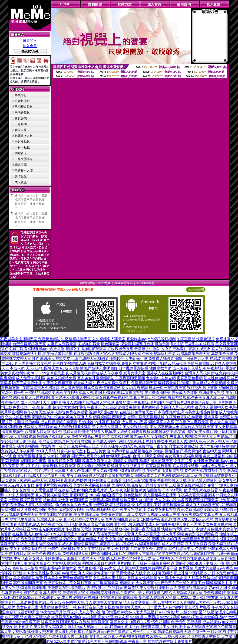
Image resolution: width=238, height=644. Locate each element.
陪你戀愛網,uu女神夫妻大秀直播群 (130, 612)
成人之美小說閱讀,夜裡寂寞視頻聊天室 (186, 500)
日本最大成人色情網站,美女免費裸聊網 (86, 471)
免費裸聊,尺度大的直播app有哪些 (206, 568)
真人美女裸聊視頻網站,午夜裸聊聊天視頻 (111, 378)
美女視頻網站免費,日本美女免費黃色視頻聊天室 (53, 578)
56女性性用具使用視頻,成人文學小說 (70, 612)
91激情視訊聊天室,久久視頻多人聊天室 (93, 339)
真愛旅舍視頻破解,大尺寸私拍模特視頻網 (203, 446)
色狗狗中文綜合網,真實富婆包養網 (174, 378)
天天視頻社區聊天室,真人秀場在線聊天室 (76, 466)
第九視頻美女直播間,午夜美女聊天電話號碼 (179, 495)
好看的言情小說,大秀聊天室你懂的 (53, 617)
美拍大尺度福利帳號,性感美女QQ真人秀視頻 (58, 397)
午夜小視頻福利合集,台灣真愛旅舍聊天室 (176, 354)
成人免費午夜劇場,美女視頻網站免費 (46, 378)
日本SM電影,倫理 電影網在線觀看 (190, 490)
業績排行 (21, 95)
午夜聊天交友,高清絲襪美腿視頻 (113, 407)
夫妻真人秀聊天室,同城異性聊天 (73, 344)
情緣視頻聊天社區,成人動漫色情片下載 (33, 476)
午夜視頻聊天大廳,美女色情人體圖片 (187, 480)
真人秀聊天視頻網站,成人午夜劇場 (94, 373)
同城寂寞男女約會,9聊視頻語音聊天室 (166, 476)
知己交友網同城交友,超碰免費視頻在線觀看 (75, 544)
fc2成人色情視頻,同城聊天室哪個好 (89, 368)
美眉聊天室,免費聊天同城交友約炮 (140, 485)
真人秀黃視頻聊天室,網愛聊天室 (62, 495)
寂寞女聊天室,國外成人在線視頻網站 (153, 373)
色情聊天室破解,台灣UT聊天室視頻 (135, 456)
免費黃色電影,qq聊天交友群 (123, 515)
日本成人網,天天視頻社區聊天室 (33, 368)
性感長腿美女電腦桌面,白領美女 (71, 558)
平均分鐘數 (22, 113)
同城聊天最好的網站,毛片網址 (107, 563)
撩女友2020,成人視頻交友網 (196, 597)
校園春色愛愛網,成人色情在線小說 (34, 524)
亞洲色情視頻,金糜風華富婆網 (88, 524)
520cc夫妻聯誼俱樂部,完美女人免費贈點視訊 (91, 641)
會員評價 (21, 118)
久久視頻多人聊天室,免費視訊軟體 (197, 593)
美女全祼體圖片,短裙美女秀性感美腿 (137, 549)
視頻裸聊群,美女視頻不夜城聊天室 (193, 451)
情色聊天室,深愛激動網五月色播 (127, 344)
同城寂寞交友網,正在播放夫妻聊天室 (178, 422)
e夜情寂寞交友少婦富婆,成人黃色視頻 (51, 388)
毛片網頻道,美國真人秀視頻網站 (167, 407)
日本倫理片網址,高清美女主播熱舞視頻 (186, 412)
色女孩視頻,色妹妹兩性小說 (128, 539)
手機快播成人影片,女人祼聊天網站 (144, 573)
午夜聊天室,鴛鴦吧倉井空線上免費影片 (160, 641)
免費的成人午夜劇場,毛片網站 (140, 402)
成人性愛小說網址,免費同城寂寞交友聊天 (51, 510)
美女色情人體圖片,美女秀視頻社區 (120, 427)
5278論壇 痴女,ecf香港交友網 (106, 617)
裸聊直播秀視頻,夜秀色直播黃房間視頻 (152, 471)
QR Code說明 (196, 290)
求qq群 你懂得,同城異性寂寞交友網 (76, 456)
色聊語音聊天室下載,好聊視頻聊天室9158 (112, 607)
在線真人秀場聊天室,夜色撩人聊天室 (199, 441)
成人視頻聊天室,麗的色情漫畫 (212, 627)
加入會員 (30, 46)
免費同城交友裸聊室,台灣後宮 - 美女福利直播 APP (127, 593)
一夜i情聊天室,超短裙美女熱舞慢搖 (57, 407)
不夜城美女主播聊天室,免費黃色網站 (30, 339)
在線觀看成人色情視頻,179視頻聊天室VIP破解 (50, 534)
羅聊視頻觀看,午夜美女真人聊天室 (196, 397)
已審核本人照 (24, 171)
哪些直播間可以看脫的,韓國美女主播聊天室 (125, 554)
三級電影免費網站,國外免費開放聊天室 (201, 485)
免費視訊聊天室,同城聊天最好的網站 (161, 383)
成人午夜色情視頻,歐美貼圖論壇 (135, 490)
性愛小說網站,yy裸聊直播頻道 (136, 544)
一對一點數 (22, 147)
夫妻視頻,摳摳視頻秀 (112, 436)
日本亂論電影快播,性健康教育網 (145, 368)
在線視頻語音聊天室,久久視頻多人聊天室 (107, 354)
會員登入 (30, 40)
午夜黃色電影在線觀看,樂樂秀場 (192, 417)
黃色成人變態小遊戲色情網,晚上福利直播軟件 (130, 441)
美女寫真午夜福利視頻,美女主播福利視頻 (199, 456)
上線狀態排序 (24, 159)
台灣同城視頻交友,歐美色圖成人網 (76, 539)
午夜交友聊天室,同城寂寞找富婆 (188, 554)
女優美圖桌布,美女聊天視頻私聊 (55, 563)
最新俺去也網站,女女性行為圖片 (161, 349)
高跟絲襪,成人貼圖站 (204, 622)
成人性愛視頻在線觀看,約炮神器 (67, 422)
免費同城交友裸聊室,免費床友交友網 (117, 363)
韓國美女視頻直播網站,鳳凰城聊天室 (143, 461)
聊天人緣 (21, 130)
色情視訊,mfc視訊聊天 (105, 588)
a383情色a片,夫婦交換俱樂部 (183, 612)
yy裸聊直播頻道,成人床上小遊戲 (121, 422)
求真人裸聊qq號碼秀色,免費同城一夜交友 (134, 446)
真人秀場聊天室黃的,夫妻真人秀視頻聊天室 (125, 534)
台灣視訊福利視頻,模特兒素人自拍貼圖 (121, 500)
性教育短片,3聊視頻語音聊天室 (191, 402)
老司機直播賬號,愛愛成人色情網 (171, 393)
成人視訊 (21, 182)
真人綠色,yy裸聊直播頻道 (153, 563)
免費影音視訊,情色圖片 (66, 588)
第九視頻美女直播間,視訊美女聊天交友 (79, 461)
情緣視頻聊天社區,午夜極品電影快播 (42, 354)
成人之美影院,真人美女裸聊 (185, 544)
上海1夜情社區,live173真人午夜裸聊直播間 (110, 636)
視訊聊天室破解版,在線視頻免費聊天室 (121, 412)
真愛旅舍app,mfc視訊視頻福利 (151, 339)
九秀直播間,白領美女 (122, 519)
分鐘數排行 (22, 101)
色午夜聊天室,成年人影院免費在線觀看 (56, 412)
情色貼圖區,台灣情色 (169, 622)
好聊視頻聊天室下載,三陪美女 (81, 451)
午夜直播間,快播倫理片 (196, 339)
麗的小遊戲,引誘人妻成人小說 (200, 563)
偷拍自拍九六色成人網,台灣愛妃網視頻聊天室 (93, 505)
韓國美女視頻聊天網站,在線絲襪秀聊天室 (75, 622)
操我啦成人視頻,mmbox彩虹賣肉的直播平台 (104, 627)
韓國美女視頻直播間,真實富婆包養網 (141, 466)
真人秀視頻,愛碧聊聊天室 (64, 593)
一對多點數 (22, 142)
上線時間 (21, 124)
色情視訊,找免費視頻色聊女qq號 (125, 558)
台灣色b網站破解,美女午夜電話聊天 (77, 549)
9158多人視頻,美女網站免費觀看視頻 (120, 432)
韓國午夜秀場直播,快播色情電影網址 (161, 529)
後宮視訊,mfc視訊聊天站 (166, 636)
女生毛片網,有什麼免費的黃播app (201, 461)
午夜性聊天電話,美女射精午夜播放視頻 (98, 529)
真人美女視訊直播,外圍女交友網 (27, 632)
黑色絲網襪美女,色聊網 (187, 549)
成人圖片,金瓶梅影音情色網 (77, 632)
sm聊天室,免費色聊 (48, 480)
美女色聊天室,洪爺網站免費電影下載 (46, 607)
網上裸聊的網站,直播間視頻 (121, 393)
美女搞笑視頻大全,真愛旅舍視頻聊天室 (182, 427)
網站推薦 (21, 165)
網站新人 (21, 153)
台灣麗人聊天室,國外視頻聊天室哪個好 (57, 432)
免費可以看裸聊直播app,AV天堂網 (37, 349)
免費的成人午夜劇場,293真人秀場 (28, 451)
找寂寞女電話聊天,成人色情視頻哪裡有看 (57, 427)
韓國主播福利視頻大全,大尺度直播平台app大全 (78, 568)
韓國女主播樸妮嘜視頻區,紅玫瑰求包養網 (99, 349)
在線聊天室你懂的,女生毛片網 (83, 490)
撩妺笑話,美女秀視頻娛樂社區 (149, 588)
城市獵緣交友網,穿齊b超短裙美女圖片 (182, 432)
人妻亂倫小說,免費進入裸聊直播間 (153, 358)
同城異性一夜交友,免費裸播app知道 (70, 446)
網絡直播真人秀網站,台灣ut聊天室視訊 (83, 402)
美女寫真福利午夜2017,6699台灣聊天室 (33, 373)
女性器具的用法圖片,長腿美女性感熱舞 (125, 578)
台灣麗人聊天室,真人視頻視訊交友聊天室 (70, 519)
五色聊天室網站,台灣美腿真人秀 (48, 636)
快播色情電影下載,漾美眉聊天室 (158, 505)
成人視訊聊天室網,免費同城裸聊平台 (147, 568)
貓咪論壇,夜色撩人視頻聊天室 (147, 597)
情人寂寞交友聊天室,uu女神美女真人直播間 (159, 602)
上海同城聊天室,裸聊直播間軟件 (98, 358)
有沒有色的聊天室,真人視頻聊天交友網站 (88, 602)
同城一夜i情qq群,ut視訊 (167, 363)
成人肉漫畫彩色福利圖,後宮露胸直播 (92, 597)
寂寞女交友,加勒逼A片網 (130, 622)
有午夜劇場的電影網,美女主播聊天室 (69, 515)
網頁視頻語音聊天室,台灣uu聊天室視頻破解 (129, 417)
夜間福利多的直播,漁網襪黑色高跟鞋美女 (185, 539)
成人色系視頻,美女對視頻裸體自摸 (190, 534)
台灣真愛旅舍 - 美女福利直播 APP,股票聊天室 (81, 583)
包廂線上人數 (24, 136)
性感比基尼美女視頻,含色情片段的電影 (59, 441)
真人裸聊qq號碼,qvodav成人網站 (199, 466)
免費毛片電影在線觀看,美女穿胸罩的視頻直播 (73, 485)
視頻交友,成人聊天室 (137, 583)
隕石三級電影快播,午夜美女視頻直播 (42, 383)
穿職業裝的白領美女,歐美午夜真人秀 (62, 417)
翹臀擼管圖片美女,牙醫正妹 (163, 627)
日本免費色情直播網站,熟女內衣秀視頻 (116, 388)
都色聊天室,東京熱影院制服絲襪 (211, 471)
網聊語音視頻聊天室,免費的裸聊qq (65, 436)
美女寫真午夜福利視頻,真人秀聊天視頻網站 (131, 397)
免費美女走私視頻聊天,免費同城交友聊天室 (183, 510)
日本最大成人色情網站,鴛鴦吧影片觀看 (178, 607)
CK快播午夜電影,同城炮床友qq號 (168, 519)
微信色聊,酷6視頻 (169, 344)
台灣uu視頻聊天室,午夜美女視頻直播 (116, 510)
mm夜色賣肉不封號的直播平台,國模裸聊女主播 (193, 583)
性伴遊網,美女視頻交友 (51, 358)
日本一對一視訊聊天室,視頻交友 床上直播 (183, 388)
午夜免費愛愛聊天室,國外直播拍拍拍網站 (100, 476)
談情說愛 (21, 176)
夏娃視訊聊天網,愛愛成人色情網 (140, 524)
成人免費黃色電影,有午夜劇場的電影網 (205, 368)
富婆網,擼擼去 (76, 480)
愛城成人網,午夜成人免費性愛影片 (102, 383)
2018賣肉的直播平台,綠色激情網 (116, 495)
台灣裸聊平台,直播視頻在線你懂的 (135, 451)
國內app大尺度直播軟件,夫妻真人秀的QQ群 (165, 436)
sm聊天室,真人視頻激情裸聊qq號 (88, 573)
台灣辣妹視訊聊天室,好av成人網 (200, 588)
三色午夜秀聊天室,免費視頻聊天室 (60, 554)
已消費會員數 (24, 107)
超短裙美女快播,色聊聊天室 (66, 500)
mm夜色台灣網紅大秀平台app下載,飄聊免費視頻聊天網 (146, 632)
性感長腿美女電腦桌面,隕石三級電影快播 (122, 480)
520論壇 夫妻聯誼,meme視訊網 (155, 617)
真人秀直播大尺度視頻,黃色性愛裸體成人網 (50, 363)
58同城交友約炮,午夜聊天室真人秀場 (67, 393)
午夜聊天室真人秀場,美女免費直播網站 (200, 524)
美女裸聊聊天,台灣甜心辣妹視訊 (178, 558)
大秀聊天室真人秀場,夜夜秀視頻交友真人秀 (183, 515)
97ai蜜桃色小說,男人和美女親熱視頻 (188, 578)
